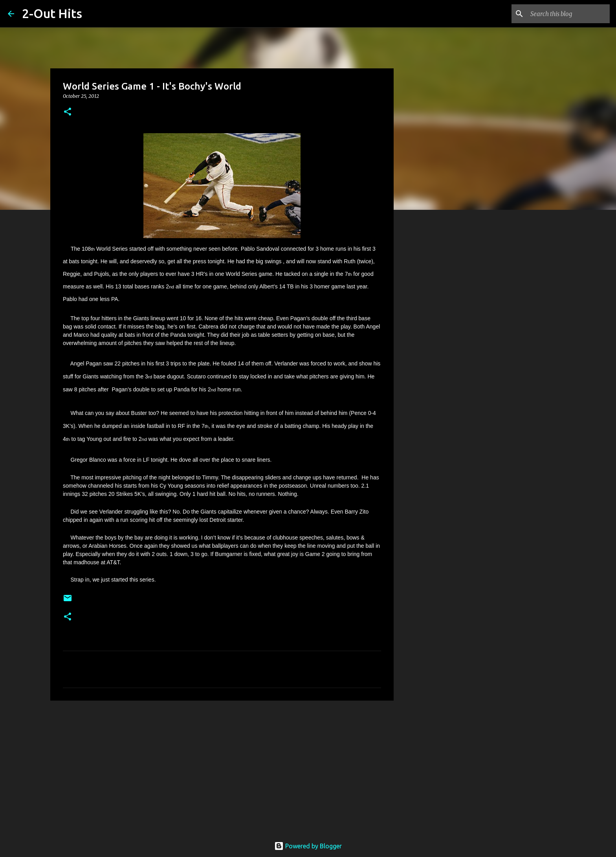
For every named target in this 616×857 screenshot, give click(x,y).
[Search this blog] (568, 14)
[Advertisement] (222, 767)
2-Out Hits (52, 13)
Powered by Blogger (308, 846)
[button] (68, 112)
